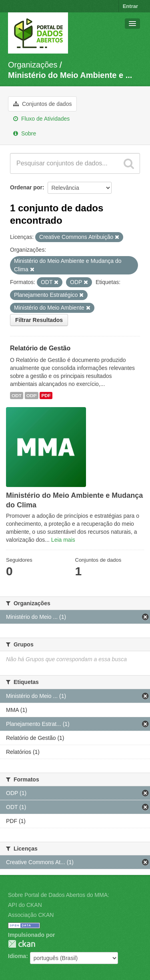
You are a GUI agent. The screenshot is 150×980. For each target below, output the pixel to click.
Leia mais (63, 540)
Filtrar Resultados (39, 320)
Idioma (17, 956)
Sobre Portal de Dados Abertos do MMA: (59, 895)
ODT (17, 396)
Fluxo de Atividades (41, 119)
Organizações (33, 65)
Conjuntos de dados (42, 104)
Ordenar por (26, 187)
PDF (46, 396)
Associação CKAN (31, 915)
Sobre (25, 133)
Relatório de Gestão (40, 348)
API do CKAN (25, 905)
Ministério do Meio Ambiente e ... (70, 75)
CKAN (22, 944)
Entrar (130, 6)
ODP (32, 396)
